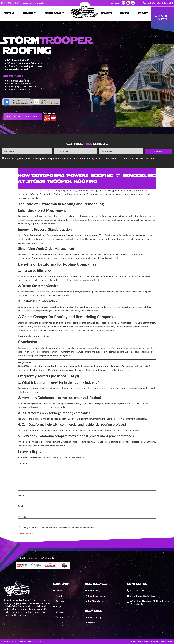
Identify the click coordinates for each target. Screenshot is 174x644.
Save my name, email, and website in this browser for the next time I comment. (58, 527)
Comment (24, 463)
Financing (106, 13)
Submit (158, 151)
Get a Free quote (163, 17)
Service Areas (54, 13)
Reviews (125, 13)
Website (22, 517)
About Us (9, 13)
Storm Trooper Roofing (29, 190)
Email (21, 506)
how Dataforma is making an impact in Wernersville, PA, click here (80, 336)
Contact (143, 13)
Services (29, 13)
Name (22, 496)
